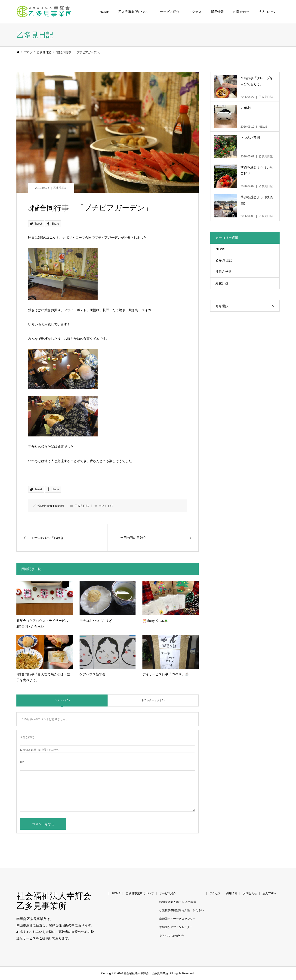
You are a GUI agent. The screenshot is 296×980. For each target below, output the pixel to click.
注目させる (224, 272)
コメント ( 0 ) (62, 700)
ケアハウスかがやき (172, 936)
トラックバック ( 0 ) (153, 700)
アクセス (195, 12)
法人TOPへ (267, 12)
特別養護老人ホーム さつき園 (178, 902)
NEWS (220, 249)
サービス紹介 (170, 12)
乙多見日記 (60, 188)
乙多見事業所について (135, 12)
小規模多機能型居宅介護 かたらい (182, 910)
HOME (104, 12)
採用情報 (217, 12)
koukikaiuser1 (56, 506)
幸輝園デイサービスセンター (177, 919)
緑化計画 (222, 283)
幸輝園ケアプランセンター (176, 927)
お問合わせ (241, 12)
